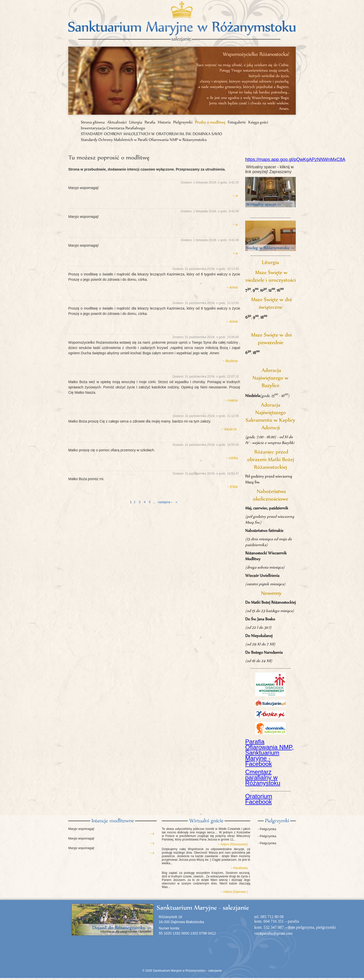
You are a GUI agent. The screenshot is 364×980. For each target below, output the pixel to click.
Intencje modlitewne (112, 821)
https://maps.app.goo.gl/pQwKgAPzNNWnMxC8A (295, 159)
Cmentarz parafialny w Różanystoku (263, 777)
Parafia (150, 122)
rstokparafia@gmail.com (273, 934)
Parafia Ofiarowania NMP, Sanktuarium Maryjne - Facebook (269, 753)
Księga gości (258, 122)
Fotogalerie (237, 122)
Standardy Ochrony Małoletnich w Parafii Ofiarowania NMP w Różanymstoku (144, 140)
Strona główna (93, 122)
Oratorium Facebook (259, 799)
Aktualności (117, 122)
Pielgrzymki (183, 122)
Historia (164, 122)
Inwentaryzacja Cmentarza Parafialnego (113, 128)
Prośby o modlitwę (210, 122)
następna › (165, 502)
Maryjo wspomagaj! (81, 829)
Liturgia (136, 122)
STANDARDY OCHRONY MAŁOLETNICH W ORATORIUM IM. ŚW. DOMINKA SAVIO (152, 134)
